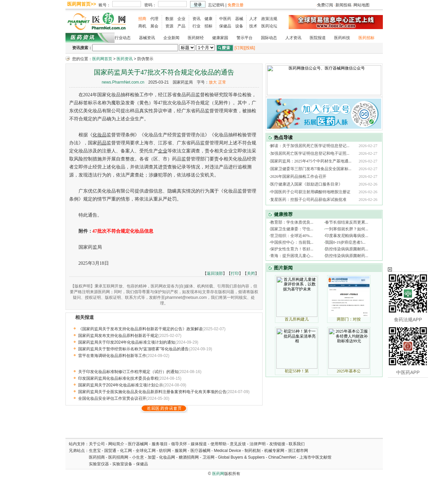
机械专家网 (274, 451)
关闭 (251, 273)
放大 (213, 82)
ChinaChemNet (282, 457)
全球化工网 (146, 451)
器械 (239, 19)
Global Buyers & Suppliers (241, 457)
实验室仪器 (99, 464)
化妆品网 (167, 457)
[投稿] (250, 48)
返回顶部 (215, 273)
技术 (253, 26)
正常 (222, 82)
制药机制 (253, 451)
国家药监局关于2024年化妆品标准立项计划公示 (121, 385)
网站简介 (116, 444)
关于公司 (97, 444)
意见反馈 (238, 444)
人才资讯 (293, 38)
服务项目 (160, 444)
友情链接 (277, 444)
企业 (181, 19)
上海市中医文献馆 (315, 457)
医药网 (218, 474)
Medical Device (227, 451)
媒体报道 (199, 444)
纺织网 (165, 451)
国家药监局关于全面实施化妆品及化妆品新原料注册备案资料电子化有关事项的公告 (152, 392)
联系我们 (297, 444)
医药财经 (196, 38)
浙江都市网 (298, 451)
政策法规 (269, 19)
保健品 (225, 26)
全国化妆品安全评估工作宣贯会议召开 (112, 398)
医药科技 (342, 38)
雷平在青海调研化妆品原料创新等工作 (112, 356)
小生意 (138, 457)
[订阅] (240, 48)
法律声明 (258, 444)
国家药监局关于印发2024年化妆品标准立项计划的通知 (127, 342)
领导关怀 (179, 444)
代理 (154, 19)
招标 (208, 26)
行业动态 (123, 38)
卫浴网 (209, 457)
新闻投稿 (343, 5)
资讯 (196, 19)
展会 (154, 26)
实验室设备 (122, 464)
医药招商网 (118, 457)
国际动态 (269, 38)
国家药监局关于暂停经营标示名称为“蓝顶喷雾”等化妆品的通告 (134, 349)
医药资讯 (125, 59)
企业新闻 (171, 38)
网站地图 (361, 5)
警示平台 (245, 38)
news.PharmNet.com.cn (123, 82)
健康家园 (220, 38)
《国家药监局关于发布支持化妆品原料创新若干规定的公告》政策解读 (140, 329)
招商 (142, 19)
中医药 (225, 19)
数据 (169, 19)
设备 (239, 26)
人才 (253, 19)
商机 (142, 26)
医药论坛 (269, 26)
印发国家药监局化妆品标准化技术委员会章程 (118, 378)
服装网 (181, 451)
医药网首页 (102, 59)
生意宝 (95, 451)
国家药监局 (183, 82)
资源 (169, 26)
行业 (196, 26)
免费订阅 (325, 5)
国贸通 (110, 451)
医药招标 (366, 38)
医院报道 (318, 38)
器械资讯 (147, 38)
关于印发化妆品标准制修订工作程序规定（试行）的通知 (128, 372)
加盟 (152, 457)
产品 (181, 26)
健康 (208, 19)
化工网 (126, 451)
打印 (235, 273)
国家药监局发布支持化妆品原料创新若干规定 (118, 336)
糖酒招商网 (189, 457)
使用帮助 (218, 444)
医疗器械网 (138, 444)
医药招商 (97, 457)
